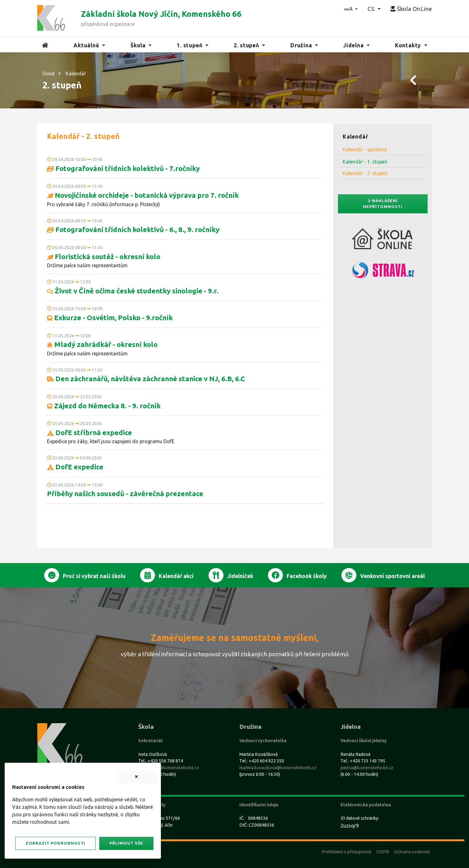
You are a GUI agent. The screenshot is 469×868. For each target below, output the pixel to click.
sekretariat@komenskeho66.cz (169, 768)
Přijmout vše (126, 843)
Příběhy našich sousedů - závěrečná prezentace (125, 493)
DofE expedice (75, 467)
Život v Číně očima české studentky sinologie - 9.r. (133, 291)
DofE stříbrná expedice (89, 432)
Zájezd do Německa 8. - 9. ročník (104, 406)
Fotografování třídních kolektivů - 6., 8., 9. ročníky (133, 229)
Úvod (48, 74)
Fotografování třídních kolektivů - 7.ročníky (123, 168)
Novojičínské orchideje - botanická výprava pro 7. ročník (143, 195)
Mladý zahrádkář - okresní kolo (102, 344)
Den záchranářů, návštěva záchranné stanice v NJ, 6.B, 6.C (146, 379)
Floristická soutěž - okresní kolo (104, 256)
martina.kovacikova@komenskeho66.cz (278, 768)
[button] (351, 9)
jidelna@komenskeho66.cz (367, 768)
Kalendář (76, 74)
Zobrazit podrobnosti (55, 843)
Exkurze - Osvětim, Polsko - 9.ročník (110, 318)
